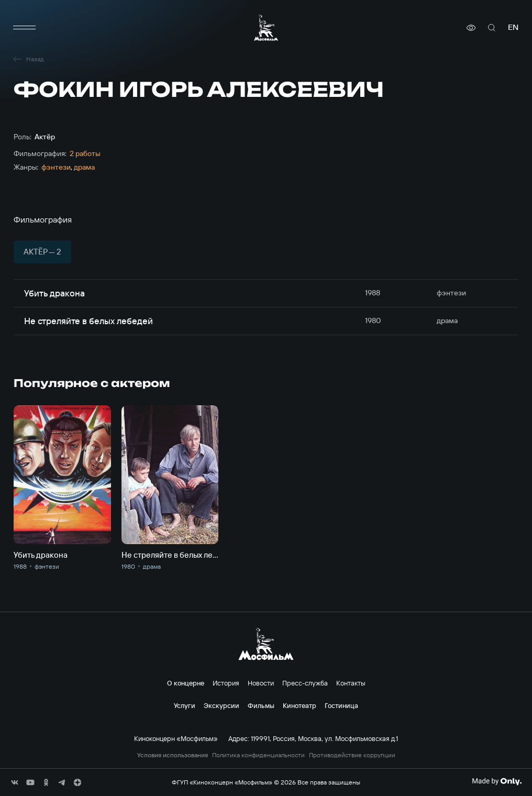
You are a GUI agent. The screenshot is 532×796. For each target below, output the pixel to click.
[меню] (24, 28)
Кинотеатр (300, 705)
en (513, 27)
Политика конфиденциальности (258, 755)
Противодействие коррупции (352, 755)
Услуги (185, 705)
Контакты (351, 683)
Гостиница (341, 705)
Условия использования (173, 755)
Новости (261, 683)
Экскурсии (221, 705)
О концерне (186, 683)
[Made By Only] (497, 781)
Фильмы (261, 705)
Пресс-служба (305, 683)
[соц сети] (15, 782)
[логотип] (266, 27)
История (226, 683)
